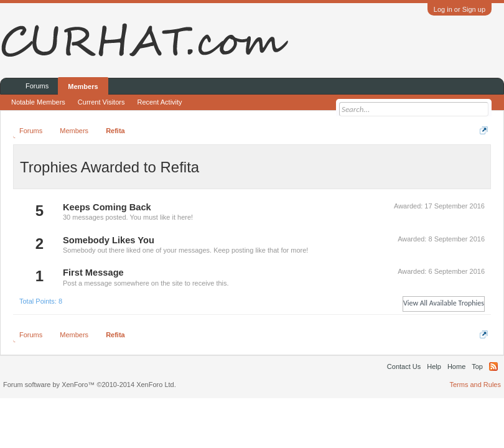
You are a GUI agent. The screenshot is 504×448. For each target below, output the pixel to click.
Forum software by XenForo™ (90, 385)
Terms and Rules (475, 385)
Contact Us (404, 366)
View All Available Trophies (444, 303)
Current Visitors (101, 102)
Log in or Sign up (460, 9)
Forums (37, 86)
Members (83, 86)
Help (434, 366)
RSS (493, 366)
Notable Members (38, 102)
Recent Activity (159, 102)
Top (477, 366)
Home (456, 366)
